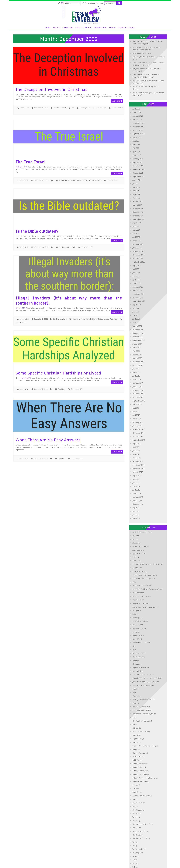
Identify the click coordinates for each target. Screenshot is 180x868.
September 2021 (139, 285)
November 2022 (138, 239)
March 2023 (137, 224)
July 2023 (136, 210)
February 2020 (138, 338)
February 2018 (138, 406)
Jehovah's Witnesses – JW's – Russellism (147, 662)
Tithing (135, 826)
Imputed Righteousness (141, 651)
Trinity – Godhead (139, 833)
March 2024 (137, 182)
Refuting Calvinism (139, 751)
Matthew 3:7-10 (21, 151)
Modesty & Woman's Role (142, 694)
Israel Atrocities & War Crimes (70, 164)
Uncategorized (138, 836)
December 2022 (138, 235)
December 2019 (138, 345)
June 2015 (136, 499)
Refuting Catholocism (140, 754)
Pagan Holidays (100, 91)
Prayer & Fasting (138, 740)
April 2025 (136, 135)
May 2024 (136, 174)
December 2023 (138, 192)
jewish (72, 91)
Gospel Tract (137, 623)
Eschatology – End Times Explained (145, 591)
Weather (136, 840)
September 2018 (139, 385)
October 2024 (138, 157)
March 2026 (137, 96)
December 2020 (138, 313)
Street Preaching (139, 794)
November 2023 (138, 196)
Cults (134, 566)
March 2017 (137, 442)
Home (79, 11)
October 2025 (138, 114)
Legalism (136, 673)
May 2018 (136, 395)
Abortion (136, 519)
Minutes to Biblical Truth (141, 690)
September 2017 (139, 424)
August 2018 (137, 388)
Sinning (135, 783)
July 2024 (136, 167)
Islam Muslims (138, 655)
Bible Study (71, 231)
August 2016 (137, 459)
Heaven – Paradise (139, 637)
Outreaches (137, 719)
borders (56, 303)
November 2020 (138, 317)
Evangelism (137, 594)
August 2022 (137, 249)
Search (88, 11)
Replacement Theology (141, 765)
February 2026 (138, 100)
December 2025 (138, 107)
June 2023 (136, 214)
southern (63, 303)
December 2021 (138, 278)
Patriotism (136, 726)
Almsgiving (136, 527)
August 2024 (137, 164)
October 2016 (138, 456)
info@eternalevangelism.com (137, 3)
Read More (116, 85)
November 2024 (138, 153)
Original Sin (137, 712)
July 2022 (136, 253)
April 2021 (136, 303)
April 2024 (136, 178)
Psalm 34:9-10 (26, 362)
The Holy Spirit (138, 819)
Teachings (83, 91)
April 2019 (136, 360)
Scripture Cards (157, 11)
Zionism (135, 854)
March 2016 (137, 477)
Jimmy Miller (24, 91)
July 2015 (136, 495)
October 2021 (138, 281)
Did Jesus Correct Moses (100, 303)
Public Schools (138, 744)
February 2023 (138, 228)
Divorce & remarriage (140, 587)
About (110, 11)
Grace (135, 630)
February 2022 (138, 271)
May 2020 (136, 335)
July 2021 (136, 292)
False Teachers (138, 608)
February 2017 (138, 445)
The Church (137, 811)
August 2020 (137, 328)
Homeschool (137, 648)
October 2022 (138, 242)
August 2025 (137, 121)
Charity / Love (137, 551)
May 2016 (136, 470)
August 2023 (137, 206)
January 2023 (137, 231)
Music (119, 11)
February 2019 (138, 367)
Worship (136, 847)
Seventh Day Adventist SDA (142, 779)
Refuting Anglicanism (140, 747)
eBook (143, 11)
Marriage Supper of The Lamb (143, 683)
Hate (134, 633)
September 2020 (139, 324)
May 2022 (136, 260)
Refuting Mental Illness (141, 758)
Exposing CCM (138, 601)
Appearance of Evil (139, 537)
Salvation (99, 11)
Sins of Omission (139, 786)
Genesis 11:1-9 (21, 292)
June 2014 (136, 502)
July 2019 (136, 352)
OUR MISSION (131, 11)
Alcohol (135, 523)
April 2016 (136, 474)
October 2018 (138, 381)
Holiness (136, 644)
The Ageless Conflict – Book (143, 808)
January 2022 (137, 274)
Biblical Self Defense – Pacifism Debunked (148, 548)
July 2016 (136, 463)
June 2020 (136, 331)
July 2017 (136, 431)
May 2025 (136, 132)
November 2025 (138, 110)
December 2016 (138, 449)
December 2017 (138, 413)
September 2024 (139, 160)
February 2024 (138, 185)
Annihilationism (138, 534)
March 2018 (137, 402)
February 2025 (138, 142)
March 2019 (137, 363)
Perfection (136, 733)
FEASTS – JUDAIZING (140, 612)
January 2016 (137, 484)
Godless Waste (138, 619)
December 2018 (138, 374)
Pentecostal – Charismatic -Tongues (146, 730)
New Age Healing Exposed (142, 705)
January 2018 (137, 409)
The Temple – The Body (141, 822)
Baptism (136, 541)
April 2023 (136, 221)
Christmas (57, 91)
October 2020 (138, 320)
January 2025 (137, 146)
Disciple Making (138, 584)
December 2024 (138, 150)
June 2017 (136, 434)
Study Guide (137, 797)
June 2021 (136, 296)
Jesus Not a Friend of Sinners (143, 669)
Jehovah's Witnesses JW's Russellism (146, 665)
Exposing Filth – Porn (140, 605)
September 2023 (139, 203)
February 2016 (138, 481)
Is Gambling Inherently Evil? (142, 37)
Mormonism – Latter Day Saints (144, 697)
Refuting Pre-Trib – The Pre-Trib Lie (145, 762)
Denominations (138, 576)
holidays (65, 91)
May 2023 (136, 217)
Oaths (135, 708)
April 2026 (136, 93)
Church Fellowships (140, 555)
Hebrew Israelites (95, 164)
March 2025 (137, 139)
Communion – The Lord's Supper (145, 559)
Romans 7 (136, 769)
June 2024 (136, 171)
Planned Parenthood (140, 737)
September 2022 (139, 246)
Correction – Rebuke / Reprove (144, 562)
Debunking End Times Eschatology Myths (148, 573)
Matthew (136, 687)
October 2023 (138, 199)
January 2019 (137, 370)
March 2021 (137, 306)
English (110, 3)
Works (135, 843)
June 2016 (136, 466)
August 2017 (137, 427)
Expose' (91, 91)
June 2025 (136, 128)
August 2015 (137, 491)
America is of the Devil (81, 303)
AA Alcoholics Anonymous (142, 516)
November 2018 (138, 377)
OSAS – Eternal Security (141, 715)
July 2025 (136, 125)
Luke (134, 676)
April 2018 (136, 399)
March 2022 (137, 267)
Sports (135, 790)
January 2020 (137, 342)
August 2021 (137, 288)
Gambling (136, 616)
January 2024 (137, 189)
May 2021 (136, 299)
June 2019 (136, 356)
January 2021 (137, 310)
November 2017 (138, 417)
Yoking (135, 851)
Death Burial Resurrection (142, 569)
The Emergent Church (140, 815)
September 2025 (139, 117)
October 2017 (138, 420)
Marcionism (137, 680)
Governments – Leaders (141, 626)
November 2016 (138, 452)
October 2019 (138, 349)
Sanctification (137, 776)
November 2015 (138, 488)
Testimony (136, 804)
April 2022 (136, 263)
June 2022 (136, 256)
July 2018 (136, 392)
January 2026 (137, 103)
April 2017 (136, 438)
